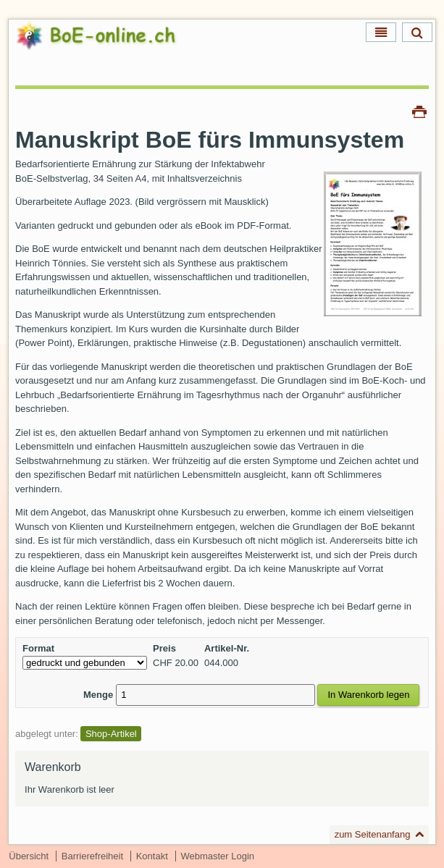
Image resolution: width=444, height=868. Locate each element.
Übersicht (29, 856)
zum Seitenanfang (373, 834)
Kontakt (152, 856)
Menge (98, 695)
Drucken (419, 111)
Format (38, 648)
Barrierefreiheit (92, 856)
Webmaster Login (217, 856)
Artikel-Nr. (227, 648)
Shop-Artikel (111, 734)
